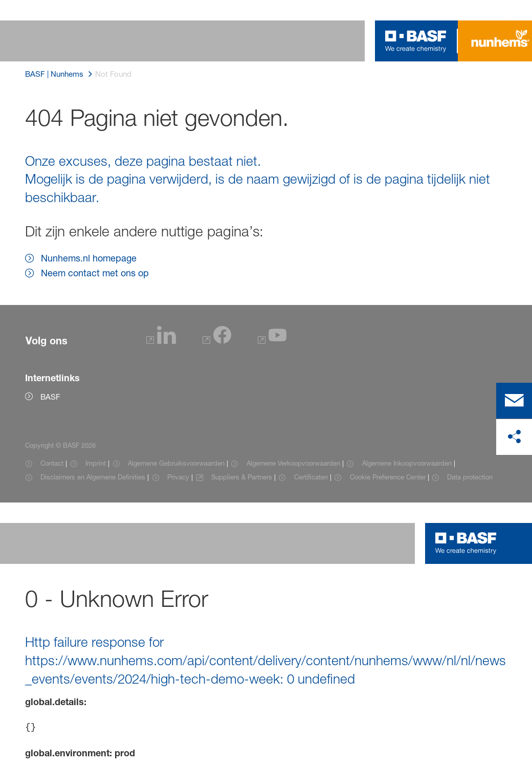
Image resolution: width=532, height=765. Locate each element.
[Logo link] (416, 41)
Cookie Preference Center (388, 477)
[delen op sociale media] (514, 437)
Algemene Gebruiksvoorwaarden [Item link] (176, 463)
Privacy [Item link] (178, 477)
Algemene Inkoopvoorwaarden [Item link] (407, 463)
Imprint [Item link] (96, 463)
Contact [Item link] (52, 463)
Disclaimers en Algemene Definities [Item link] (93, 477)
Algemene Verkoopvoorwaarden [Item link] (293, 463)
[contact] (514, 401)
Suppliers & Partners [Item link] (242, 477)
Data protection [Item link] (470, 477)
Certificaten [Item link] (311, 477)
